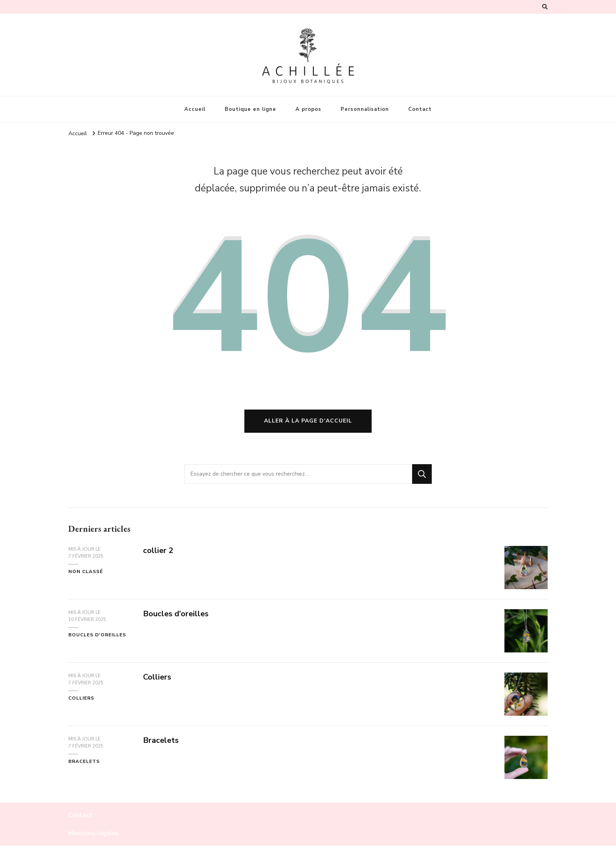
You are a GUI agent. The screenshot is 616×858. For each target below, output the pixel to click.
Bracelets (161, 740)
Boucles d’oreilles (176, 614)
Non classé (86, 571)
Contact (420, 109)
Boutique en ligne (250, 109)
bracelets (84, 761)
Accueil (195, 109)
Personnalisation (365, 109)
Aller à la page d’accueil (308, 421)
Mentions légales (93, 833)
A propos (308, 109)
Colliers (157, 677)
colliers (81, 698)
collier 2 (158, 550)
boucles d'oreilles (97, 635)
